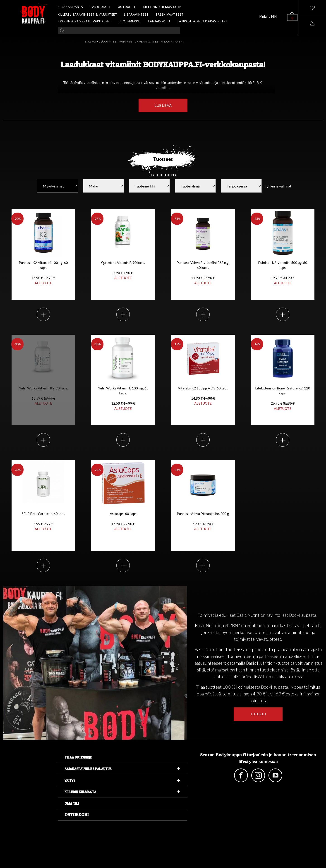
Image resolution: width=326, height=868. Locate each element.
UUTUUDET (127, 7)
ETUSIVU (90, 42)
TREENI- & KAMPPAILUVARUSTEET (85, 21)
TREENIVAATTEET (170, 14)
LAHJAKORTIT (159, 21)
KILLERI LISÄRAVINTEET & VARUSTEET (87, 14)
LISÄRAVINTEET (136, 14)
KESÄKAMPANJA (70, 7)
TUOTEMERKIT (130, 21)
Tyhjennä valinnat (278, 186)
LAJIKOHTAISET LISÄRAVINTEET (203, 21)
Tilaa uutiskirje (78, 757)
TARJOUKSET (101, 7)
